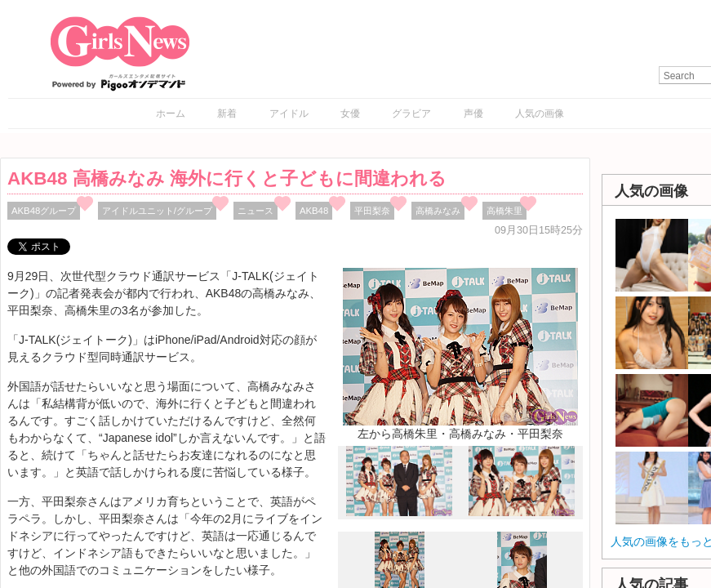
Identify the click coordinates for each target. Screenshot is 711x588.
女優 (350, 114)
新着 (227, 114)
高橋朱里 (504, 211)
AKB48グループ (44, 211)
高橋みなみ (438, 211)
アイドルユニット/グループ (157, 211)
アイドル (289, 114)
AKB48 (314, 211)
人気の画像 (540, 114)
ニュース (256, 211)
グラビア (411, 114)
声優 (473, 114)
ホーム (171, 114)
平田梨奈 (372, 211)
